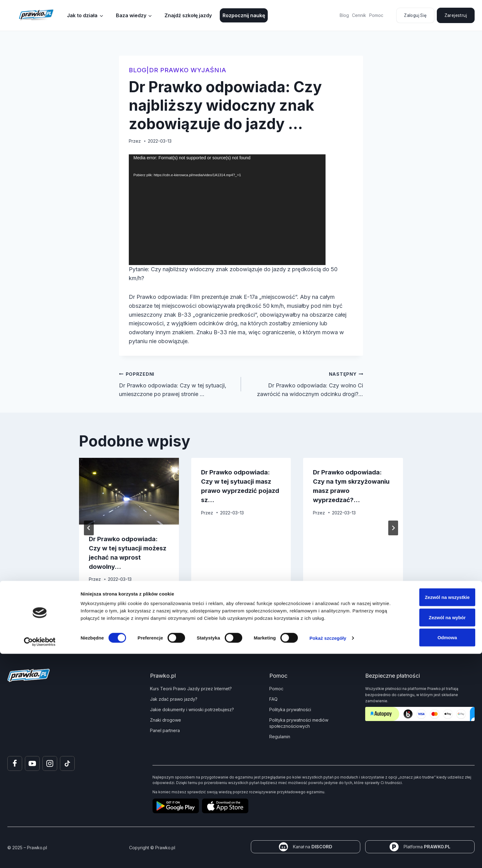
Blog (344, 15)
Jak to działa (82, 15)
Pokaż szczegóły (328, 852)
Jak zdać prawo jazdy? (174, 699)
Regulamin (280, 737)
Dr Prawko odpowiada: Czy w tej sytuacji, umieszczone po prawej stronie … (177, 384)
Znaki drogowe (166, 720)
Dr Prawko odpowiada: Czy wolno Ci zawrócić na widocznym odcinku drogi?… (305, 384)
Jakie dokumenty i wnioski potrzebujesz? (192, 709)
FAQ (273, 699)
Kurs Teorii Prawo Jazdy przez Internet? (191, 689)
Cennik (359, 15)
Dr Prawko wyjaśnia (188, 70)
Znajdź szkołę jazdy (188, 15)
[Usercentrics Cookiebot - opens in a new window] (40, 856)
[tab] (229, 603)
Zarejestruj (456, 15)
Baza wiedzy (131, 15)
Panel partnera (165, 730)
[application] (227, 210)
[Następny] (393, 528)
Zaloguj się (415, 15)
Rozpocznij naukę (244, 15)
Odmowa (431, 852)
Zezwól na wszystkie (431, 811)
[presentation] (129, 491)
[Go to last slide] (89, 528)
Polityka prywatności (290, 709)
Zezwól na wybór (431, 832)
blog (138, 70)
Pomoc (376, 15)
